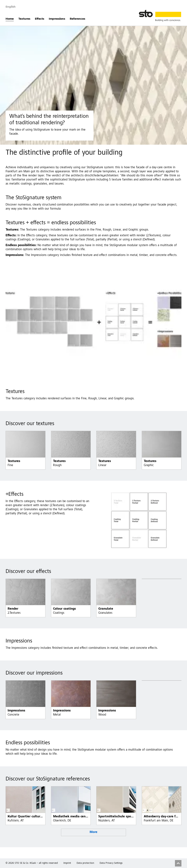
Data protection (85, 863)
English (11, 7)
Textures (24, 19)
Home (10, 19)
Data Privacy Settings (111, 863)
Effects (40, 19)
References (77, 19)
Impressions (57, 19)
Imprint (67, 863)
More (93, 832)
